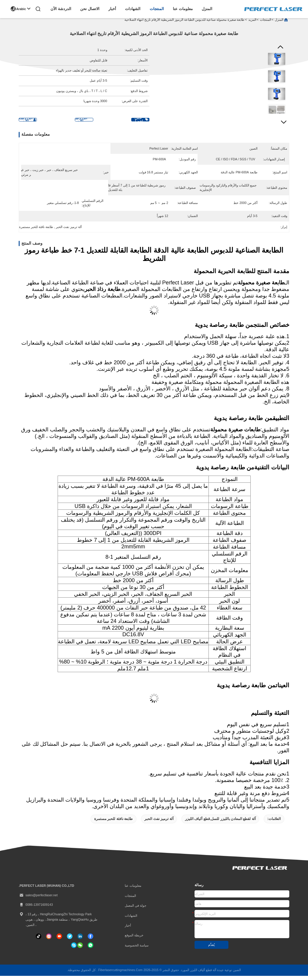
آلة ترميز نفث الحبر (159, 823)
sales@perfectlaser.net (38, 899)
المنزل (207, 9)
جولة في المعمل (136, 910)
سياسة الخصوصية (137, 949)
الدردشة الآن (61, 9)
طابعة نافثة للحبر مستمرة (113, 823)
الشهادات (133, 9)
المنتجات (157, 9)
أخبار (112, 9)
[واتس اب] (90, 949)
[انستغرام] (49, 940)
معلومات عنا (183, 9)
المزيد (252, 24)
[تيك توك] (59, 940)
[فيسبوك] (90, 940)
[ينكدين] (80, 940)
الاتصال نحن (90, 9)
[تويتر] (70, 940)
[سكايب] (74, 949)
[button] (284, 125)
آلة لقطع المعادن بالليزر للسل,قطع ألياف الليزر (220, 823)
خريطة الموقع (134, 939)
